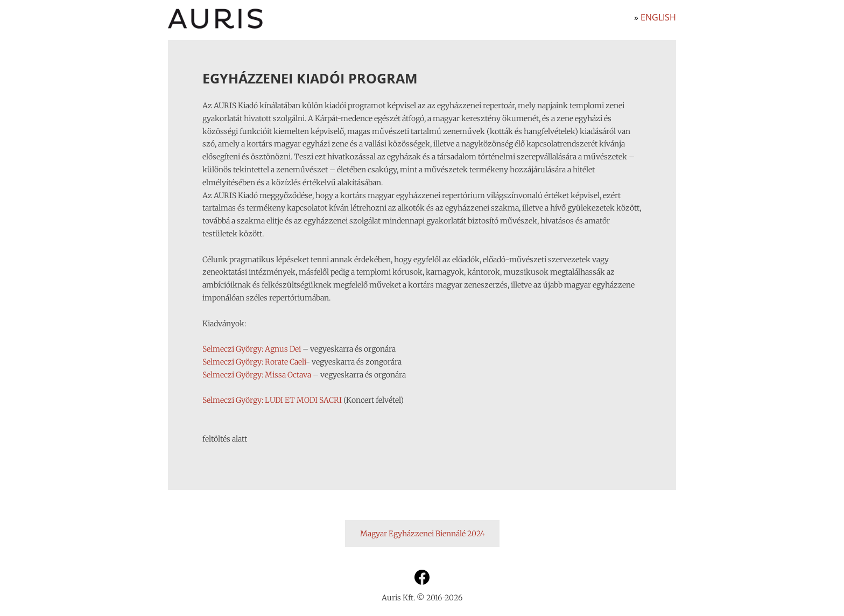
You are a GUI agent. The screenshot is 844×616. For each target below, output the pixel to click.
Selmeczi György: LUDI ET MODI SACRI (272, 400)
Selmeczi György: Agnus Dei (252, 349)
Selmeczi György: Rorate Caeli (254, 362)
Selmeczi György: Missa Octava (257, 375)
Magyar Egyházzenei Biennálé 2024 (422, 534)
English (658, 17)
